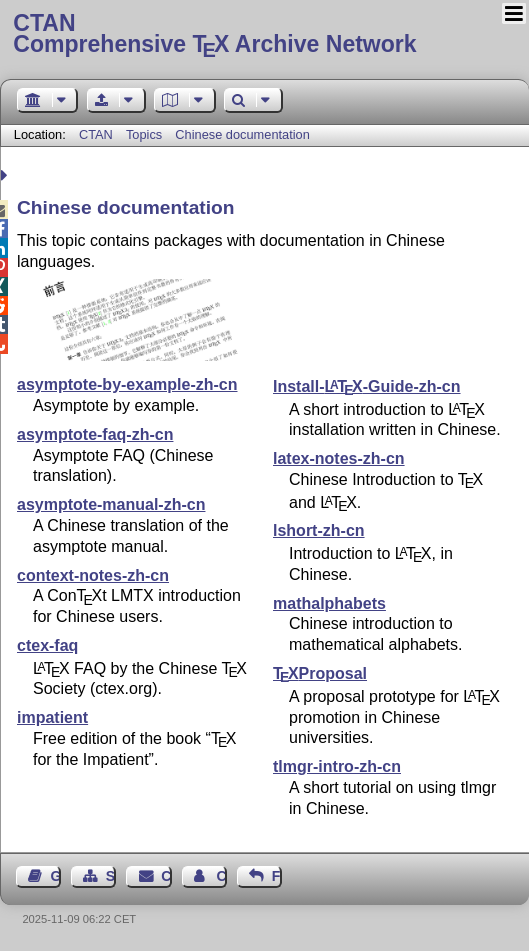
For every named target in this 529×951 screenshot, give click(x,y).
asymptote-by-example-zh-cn (127, 384)
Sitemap (111, 876)
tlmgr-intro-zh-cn (337, 766)
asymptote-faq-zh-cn (95, 434)
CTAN (96, 134)
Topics (146, 134)
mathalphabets (329, 603)
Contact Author (221, 876)
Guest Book (56, 876)
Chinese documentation (242, 134)
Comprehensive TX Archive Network (264, 35)
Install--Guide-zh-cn (367, 386)
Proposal (320, 673)
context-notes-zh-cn (93, 575)
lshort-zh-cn (319, 530)
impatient (52, 717)
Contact (166, 876)
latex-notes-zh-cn (339, 458)
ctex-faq (47, 645)
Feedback (277, 876)
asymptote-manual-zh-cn (111, 504)
